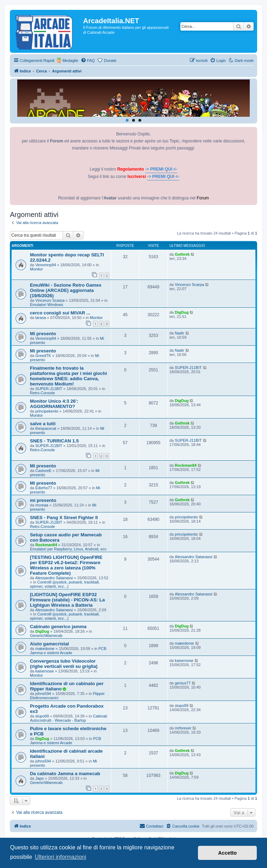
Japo (39, 778)
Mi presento (43, 334)
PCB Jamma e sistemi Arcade (68, 651)
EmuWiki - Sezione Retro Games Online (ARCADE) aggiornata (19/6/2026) (66, 290)
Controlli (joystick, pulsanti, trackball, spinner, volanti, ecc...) (65, 584)
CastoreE (43, 471)
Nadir (179, 333)
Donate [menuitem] (110, 60)
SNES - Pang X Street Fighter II (64, 518)
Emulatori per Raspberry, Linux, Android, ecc (68, 549)
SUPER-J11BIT (49, 389)
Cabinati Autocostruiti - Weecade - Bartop (69, 718)
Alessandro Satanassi (54, 578)
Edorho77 (44, 488)
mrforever (183, 728)
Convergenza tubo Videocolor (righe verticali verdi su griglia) (64, 664)
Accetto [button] (227, 853)
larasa (41, 318)
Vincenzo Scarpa (50, 300)
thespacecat (46, 428)
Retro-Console (42, 393)
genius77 (183, 683)
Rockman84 (186, 465)
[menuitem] (88, 60)
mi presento (43, 500)
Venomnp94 (46, 265)
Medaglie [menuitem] (70, 60)
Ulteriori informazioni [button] (61, 857)
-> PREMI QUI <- (161, 169)
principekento (47, 411)
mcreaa (42, 505)
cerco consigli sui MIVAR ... (60, 313)
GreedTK (43, 356)
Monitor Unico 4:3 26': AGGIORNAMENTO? (54, 404)
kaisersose (45, 671)
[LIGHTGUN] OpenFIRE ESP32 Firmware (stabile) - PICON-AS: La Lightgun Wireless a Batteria (67, 600)
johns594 (43, 694)
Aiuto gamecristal (49, 644)
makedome (45, 649)
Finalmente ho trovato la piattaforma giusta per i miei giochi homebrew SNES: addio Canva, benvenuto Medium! (68, 376)
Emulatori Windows (46, 305)
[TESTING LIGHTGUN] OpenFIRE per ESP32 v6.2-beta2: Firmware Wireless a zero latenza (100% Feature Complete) (66, 565)
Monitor (36, 269)
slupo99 (42, 716)
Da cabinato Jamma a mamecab (65, 774)
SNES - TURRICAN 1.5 (54, 441)
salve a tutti (43, 424)
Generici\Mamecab (46, 636)
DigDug (182, 312)
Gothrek (182, 254)
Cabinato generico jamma (58, 627)
